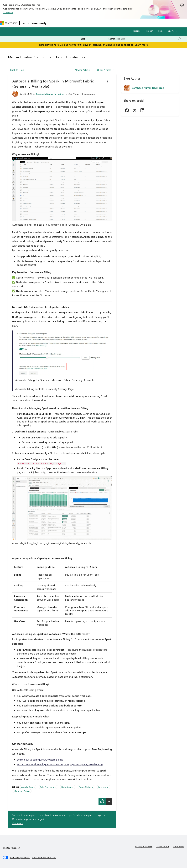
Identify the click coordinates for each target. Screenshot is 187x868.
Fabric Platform (86, 787)
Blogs (110, 23)
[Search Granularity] (92, 39)
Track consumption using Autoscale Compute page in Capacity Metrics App (60, 764)
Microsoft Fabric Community (30, 57)
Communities (96, 23)
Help (160, 31)
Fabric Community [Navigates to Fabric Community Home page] (34, 23)
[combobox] (145, 39)
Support (136, 23)
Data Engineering (48, 787)
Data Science (68, 787)
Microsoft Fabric (22, 791)
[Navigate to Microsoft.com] (9, 23)
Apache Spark (28, 787)
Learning (123, 23)
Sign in (150, 31)
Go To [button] (171, 31)
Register (137, 31)
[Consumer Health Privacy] (44, 858)
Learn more (141, 45)
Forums (54, 23)
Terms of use (163, 846)
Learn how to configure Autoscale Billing (40, 759)
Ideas (81, 23)
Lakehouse (103, 787)
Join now (8, 12)
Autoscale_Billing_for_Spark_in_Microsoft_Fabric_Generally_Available (52, 225)
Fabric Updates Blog (71, 57)
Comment (17, 823)
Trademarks (179, 846)
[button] (107, 81)
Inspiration (68, 23)
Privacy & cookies (144, 846)
